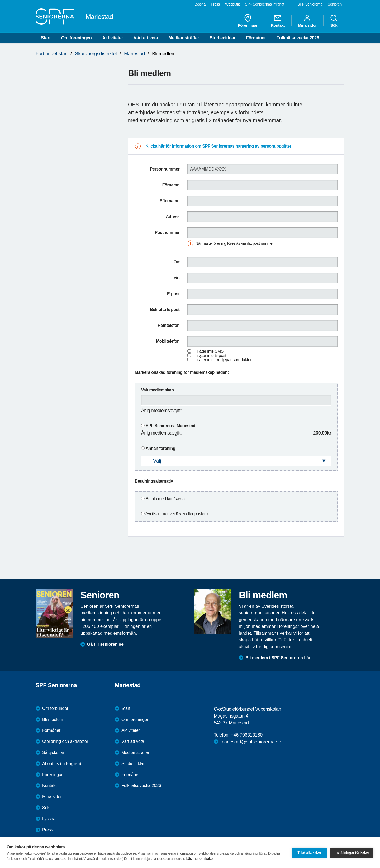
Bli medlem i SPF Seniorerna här (278, 658)
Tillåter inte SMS (209, 351)
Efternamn (170, 201)
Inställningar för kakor (352, 853)
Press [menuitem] (215, 4)
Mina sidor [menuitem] (307, 21)
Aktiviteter (113, 38)
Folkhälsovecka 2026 (298, 38)
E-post (173, 294)
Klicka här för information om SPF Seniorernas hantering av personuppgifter (218, 146)
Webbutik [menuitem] (232, 4)
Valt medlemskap (158, 390)
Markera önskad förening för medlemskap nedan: (182, 372)
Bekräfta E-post (165, 310)
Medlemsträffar (184, 38)
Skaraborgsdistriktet (96, 54)
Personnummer (165, 169)
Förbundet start (52, 54)
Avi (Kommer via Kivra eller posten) (177, 514)
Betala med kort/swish (165, 499)
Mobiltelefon (168, 341)
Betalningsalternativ (154, 481)
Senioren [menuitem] (335, 4)
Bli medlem (53, 720)
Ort (176, 262)
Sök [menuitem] (334, 21)
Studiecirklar (223, 38)
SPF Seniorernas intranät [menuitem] (265, 4)
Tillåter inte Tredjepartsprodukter (223, 360)
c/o (177, 278)
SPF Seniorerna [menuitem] (310, 4)
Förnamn (171, 185)
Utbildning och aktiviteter (65, 741)
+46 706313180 (246, 735)
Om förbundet (55, 708)
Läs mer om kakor (200, 859)
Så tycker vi (53, 753)
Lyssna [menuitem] (200, 4)
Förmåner (256, 38)
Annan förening (161, 448)
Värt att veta (146, 38)
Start (46, 38)
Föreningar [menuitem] (248, 21)
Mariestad (134, 54)
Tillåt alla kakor (309, 853)
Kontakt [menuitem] (278, 21)
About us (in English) (62, 764)
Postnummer (167, 232)
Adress (173, 217)
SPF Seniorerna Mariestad (171, 426)
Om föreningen (77, 38)
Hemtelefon (168, 325)
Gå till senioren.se (105, 644)
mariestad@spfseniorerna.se (251, 742)
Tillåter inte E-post (210, 355)
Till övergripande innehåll (0, 0)
